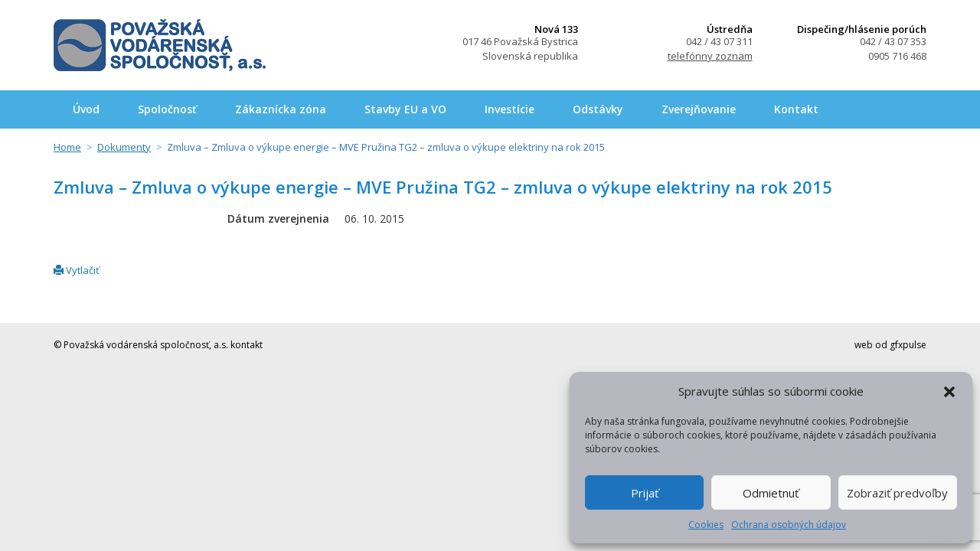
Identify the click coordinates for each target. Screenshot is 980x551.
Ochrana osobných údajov (789, 525)
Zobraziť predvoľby (897, 493)
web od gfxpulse (890, 345)
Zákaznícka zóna (281, 109)
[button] (949, 392)
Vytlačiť (77, 270)
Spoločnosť (167, 109)
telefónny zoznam (710, 56)
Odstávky (598, 109)
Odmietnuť (771, 493)
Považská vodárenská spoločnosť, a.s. (160, 45)
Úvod (86, 109)
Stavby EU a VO (405, 109)
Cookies (706, 525)
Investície (510, 109)
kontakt (247, 345)
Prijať (645, 493)
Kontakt (796, 109)
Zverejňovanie (699, 109)
